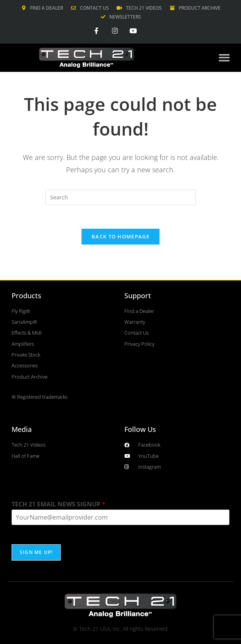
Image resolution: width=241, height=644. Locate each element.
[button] (224, 58)
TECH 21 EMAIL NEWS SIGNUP (59, 504)
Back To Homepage (120, 236)
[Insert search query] (120, 197)
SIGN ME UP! (36, 552)
